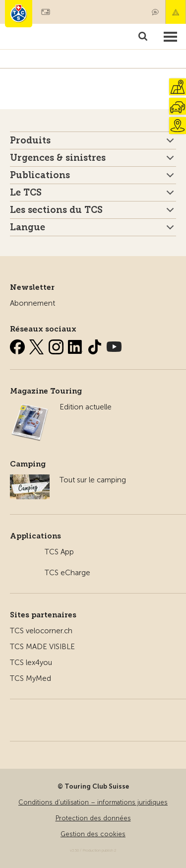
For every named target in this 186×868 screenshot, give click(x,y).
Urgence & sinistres (176, 12)
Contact (155, 12)
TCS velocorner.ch (41, 631)
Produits (30, 140)
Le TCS (26, 193)
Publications (40, 175)
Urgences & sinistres (58, 158)
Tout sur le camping (93, 480)
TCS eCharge (67, 573)
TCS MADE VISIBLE (42, 647)
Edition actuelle (86, 407)
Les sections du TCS (56, 210)
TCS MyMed (31, 678)
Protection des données (93, 818)
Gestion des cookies (93, 834)
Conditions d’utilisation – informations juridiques (93, 802)
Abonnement (32, 303)
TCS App (59, 552)
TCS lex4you (31, 663)
